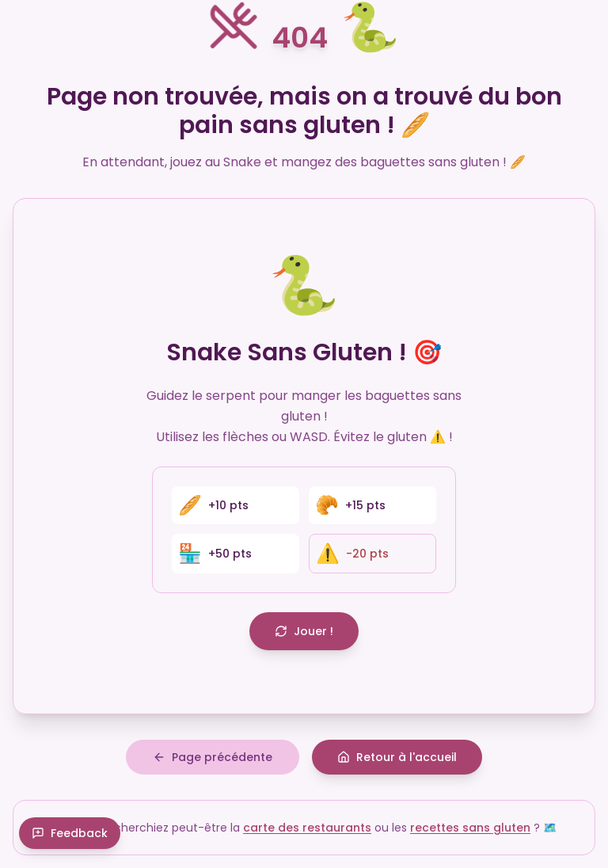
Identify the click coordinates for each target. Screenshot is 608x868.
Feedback (70, 833)
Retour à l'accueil (397, 757)
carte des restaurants (307, 828)
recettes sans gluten (470, 828)
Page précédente (213, 757)
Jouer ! (304, 631)
